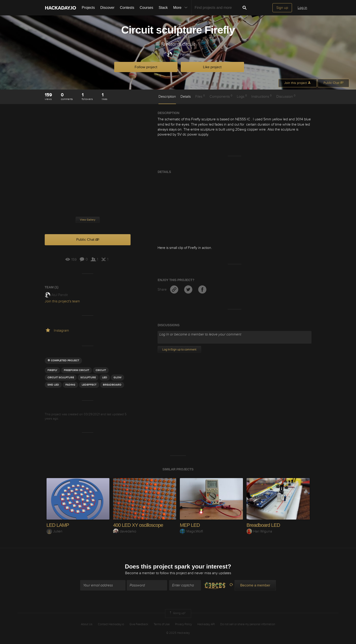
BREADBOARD (112, 385)
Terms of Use (162, 624)
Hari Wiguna (259, 531)
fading (70, 385)
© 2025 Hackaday (178, 633)
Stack (163, 8)
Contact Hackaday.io (111, 624)
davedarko (125, 531)
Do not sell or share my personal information (248, 624)
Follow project (146, 67)
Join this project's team (62, 301)
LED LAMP (58, 525)
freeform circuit (77, 370)
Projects (88, 8)
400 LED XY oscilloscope (138, 525)
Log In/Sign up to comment (179, 350)
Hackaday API (206, 624)
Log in (302, 8)
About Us (87, 624)
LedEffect (89, 385)
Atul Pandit (178, 55)
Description (167, 97)
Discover (107, 8)
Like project (212, 67)
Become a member (140, 573)
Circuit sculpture (61, 378)
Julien (54, 531)
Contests (127, 8)
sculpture (88, 378)
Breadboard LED (264, 525)
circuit (101, 370)
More (181, 8)
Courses (146, 8)
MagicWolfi (191, 531)
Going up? (177, 614)
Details (186, 97)
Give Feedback (139, 624)
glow (117, 378)
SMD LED (53, 385)
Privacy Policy (183, 624)
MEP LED (190, 525)
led (105, 378)
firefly (52, 370)
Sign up (282, 8)
